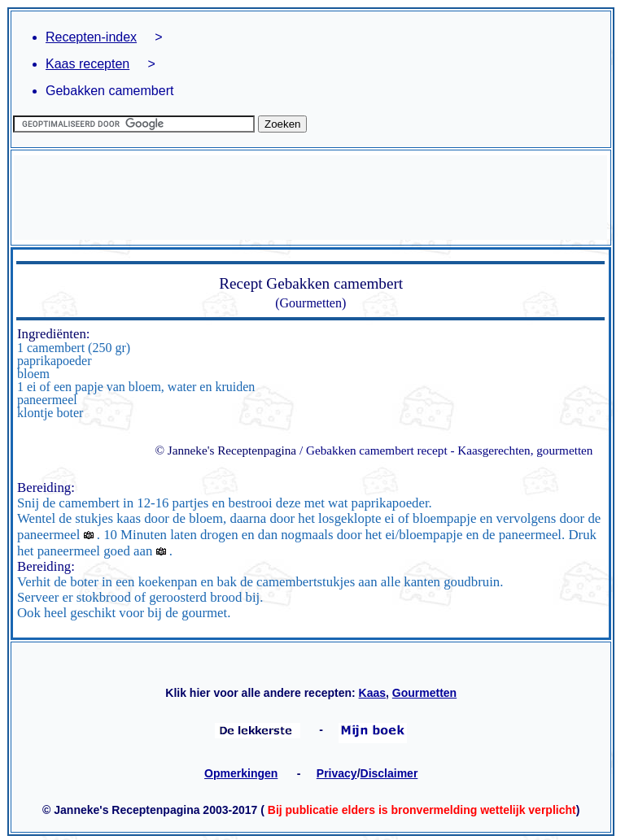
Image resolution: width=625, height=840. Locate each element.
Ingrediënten (52, 334)
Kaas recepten (87, 64)
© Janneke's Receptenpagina (225, 450)
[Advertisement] (310, 198)
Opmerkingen (241, 773)
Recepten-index (91, 37)
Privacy (337, 773)
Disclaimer (389, 773)
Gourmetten (424, 693)
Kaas (372, 693)
